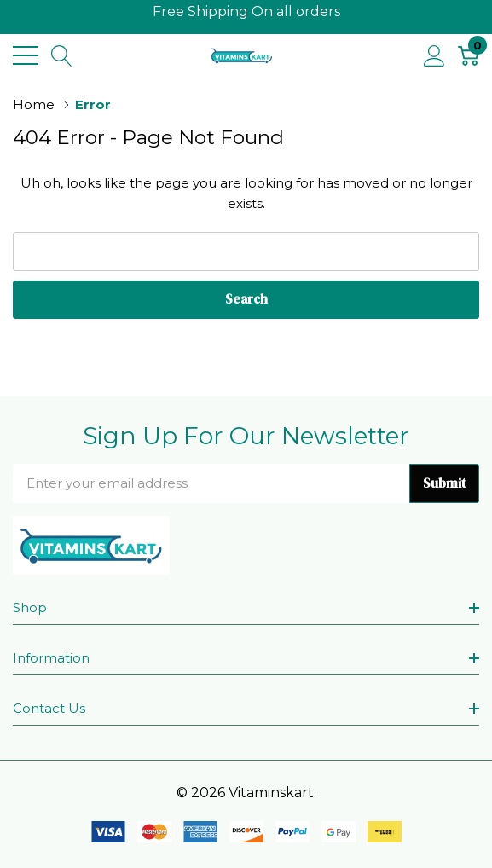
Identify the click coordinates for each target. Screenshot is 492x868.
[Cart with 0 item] (469, 55)
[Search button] (62, 55)
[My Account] (434, 55)
